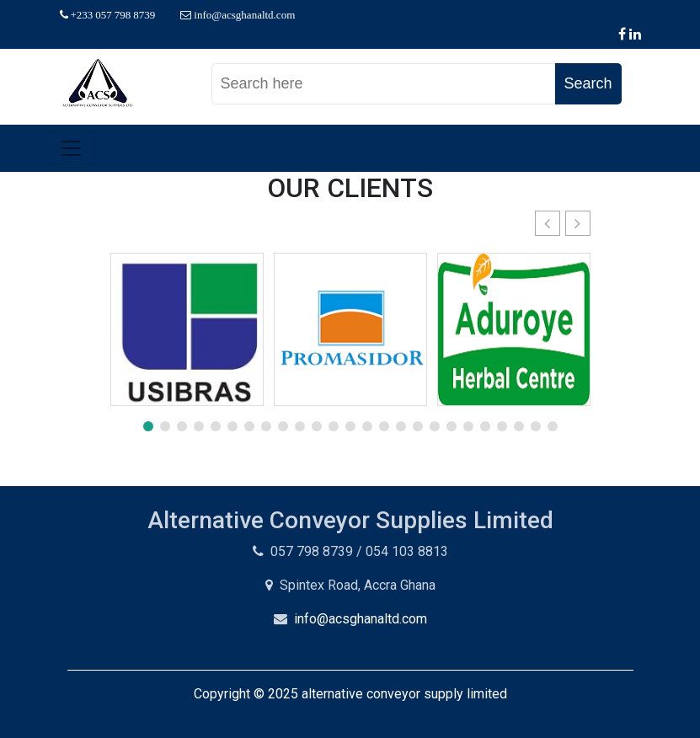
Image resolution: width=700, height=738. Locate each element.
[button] (578, 223)
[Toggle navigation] (71, 148)
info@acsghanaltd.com (361, 619)
